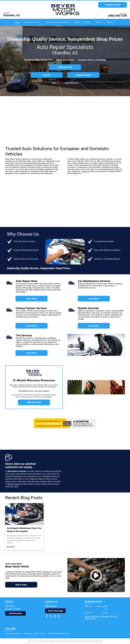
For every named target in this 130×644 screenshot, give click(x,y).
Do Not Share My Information (47, 641)
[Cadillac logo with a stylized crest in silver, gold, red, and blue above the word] (115, 213)
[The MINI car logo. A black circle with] (40, 109)
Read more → (12, 547)
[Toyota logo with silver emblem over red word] (40, 192)
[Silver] (40, 130)
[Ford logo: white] (15, 192)
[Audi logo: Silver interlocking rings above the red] (90, 109)
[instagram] (55, 616)
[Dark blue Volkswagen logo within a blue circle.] (90, 130)
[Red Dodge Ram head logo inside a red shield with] (90, 192)
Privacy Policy (32, 641)
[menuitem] (17, 22)
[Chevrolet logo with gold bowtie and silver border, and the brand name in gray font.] (65, 192)
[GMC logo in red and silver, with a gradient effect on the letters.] (115, 192)
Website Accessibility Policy (94, 641)
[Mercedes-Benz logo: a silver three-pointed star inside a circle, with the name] (65, 109)
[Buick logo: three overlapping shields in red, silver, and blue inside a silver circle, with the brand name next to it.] (90, 213)
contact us (85, 171)
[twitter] (51, 616)
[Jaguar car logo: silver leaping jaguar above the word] (15, 130)
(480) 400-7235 (118, 16)
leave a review (14, 484)
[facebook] (47, 616)
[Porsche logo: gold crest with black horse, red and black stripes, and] (115, 109)
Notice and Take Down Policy (77, 641)
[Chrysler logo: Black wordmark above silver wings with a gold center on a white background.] (40, 213)
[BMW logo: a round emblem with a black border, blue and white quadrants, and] (15, 109)
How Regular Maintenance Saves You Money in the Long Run (24, 530)
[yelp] (59, 616)
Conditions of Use (62, 641)
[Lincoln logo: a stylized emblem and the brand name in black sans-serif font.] (65, 213)
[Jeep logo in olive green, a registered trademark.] (15, 213)
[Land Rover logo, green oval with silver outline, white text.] (65, 130)
